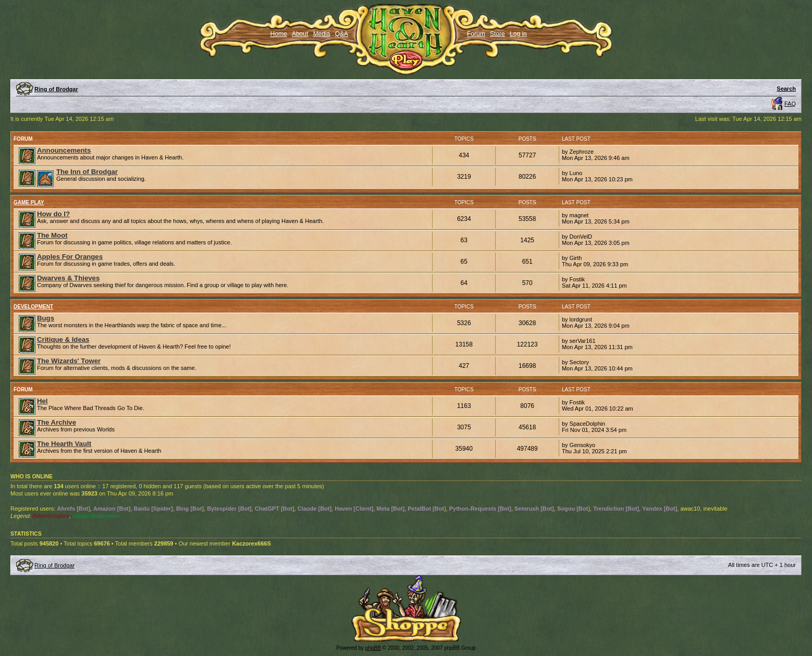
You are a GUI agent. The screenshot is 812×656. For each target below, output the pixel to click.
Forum (476, 34)
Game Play (29, 202)
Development (33, 307)
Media (322, 34)
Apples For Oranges (70, 257)
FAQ (790, 104)
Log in (518, 34)
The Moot (52, 235)
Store (497, 34)
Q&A (342, 34)
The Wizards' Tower (69, 361)
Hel (42, 401)
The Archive (57, 422)
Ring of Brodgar (56, 89)
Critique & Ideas (63, 339)
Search (786, 89)
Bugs (46, 318)
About (300, 34)
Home (279, 34)
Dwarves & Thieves (68, 278)
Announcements (64, 150)
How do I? (53, 214)
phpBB (373, 648)
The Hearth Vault (64, 444)
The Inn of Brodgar (87, 172)
